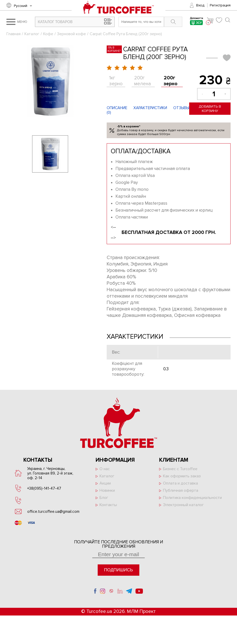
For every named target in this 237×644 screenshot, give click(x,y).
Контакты (108, 505)
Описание (117, 108)
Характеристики (150, 108)
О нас (105, 469)
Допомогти (197, 22)
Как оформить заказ (182, 476)
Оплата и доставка (180, 483)
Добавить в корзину (210, 109)
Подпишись (118, 570)
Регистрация (220, 5)
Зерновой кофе (71, 34)
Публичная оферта (181, 490)
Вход (200, 5)
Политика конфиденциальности (192, 498)
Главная (13, 34)
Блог (104, 498)
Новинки (107, 490)
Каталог (32, 34)
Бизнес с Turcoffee (180, 469)
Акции (105, 483)
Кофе (48, 34)
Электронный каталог (183, 505)
